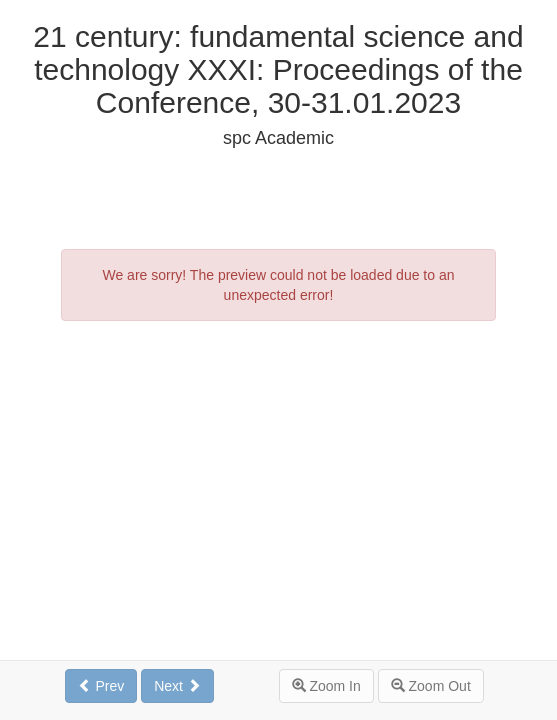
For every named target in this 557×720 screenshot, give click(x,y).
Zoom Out (431, 686)
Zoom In (326, 686)
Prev (101, 686)
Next (177, 686)
